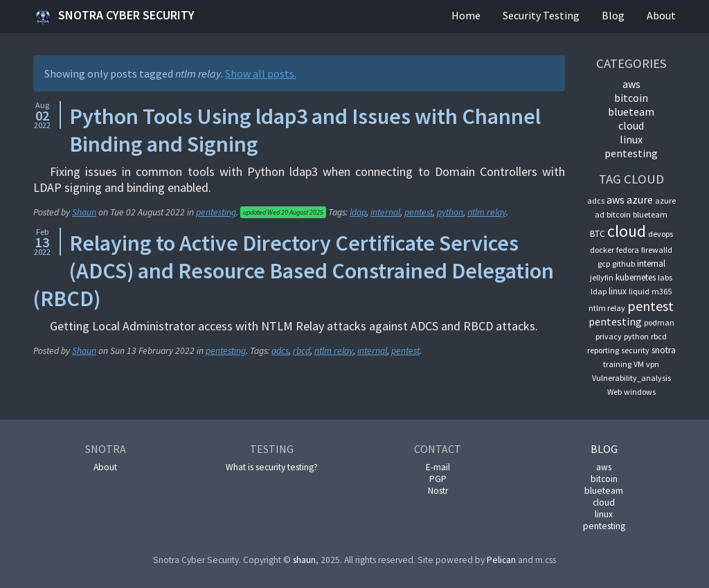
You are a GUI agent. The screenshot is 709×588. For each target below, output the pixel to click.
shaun (304, 560)
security (635, 350)
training (617, 364)
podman (659, 322)
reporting (603, 350)
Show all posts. (261, 73)
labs (665, 277)
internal (385, 212)
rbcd (302, 351)
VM (639, 364)
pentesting (216, 212)
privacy (609, 336)
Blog (613, 15)
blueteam (631, 112)
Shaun (84, 212)
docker (602, 250)
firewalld (657, 250)
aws (631, 84)
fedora (628, 250)
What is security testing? (272, 467)
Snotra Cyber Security (114, 17)
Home (466, 15)
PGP (438, 479)
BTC (598, 234)
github (623, 264)
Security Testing (541, 15)
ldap (358, 212)
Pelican (501, 560)
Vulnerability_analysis (631, 378)
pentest (419, 212)
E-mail (438, 467)
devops (661, 234)
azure (640, 199)
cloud (631, 125)
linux (631, 139)
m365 (662, 291)
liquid (639, 291)
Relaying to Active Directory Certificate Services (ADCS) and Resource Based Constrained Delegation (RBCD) (294, 271)
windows (640, 392)
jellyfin (602, 277)
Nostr (438, 491)
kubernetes (636, 277)
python (450, 212)
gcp (604, 264)
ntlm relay (487, 212)
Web (614, 392)
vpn (653, 364)
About (661, 15)
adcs (280, 351)
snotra (664, 350)
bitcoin (631, 98)
